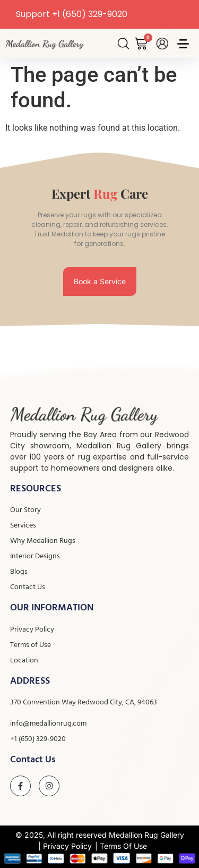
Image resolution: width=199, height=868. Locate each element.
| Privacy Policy (65, 846)
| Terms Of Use (121, 846)
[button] (183, 45)
